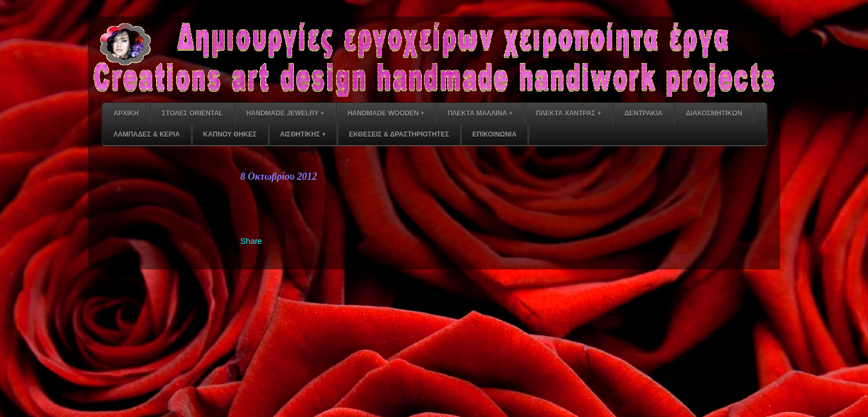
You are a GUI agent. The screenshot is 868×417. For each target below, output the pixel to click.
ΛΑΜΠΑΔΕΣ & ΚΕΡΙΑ (147, 134)
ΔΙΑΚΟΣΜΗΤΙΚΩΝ (714, 113)
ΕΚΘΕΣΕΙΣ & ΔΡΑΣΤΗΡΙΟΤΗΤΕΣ (399, 134)
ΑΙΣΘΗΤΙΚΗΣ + (303, 134)
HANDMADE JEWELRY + (285, 113)
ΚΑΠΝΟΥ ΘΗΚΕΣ (230, 134)
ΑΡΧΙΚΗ (126, 113)
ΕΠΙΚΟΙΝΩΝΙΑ (494, 134)
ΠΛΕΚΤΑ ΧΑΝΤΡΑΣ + (569, 113)
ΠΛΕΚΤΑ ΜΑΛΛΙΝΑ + (480, 113)
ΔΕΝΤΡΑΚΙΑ (644, 113)
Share (251, 241)
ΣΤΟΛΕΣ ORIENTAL (192, 113)
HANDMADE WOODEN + (386, 113)
